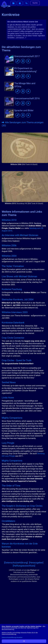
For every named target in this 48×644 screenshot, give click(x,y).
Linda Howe (8, 398)
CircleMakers (8, 521)
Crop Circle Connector (13, 338)
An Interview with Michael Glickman (20, 235)
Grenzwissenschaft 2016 (27, 98)
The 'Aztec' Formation (13, 266)
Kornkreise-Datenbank (13, 323)
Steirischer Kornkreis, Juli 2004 (18, 300)
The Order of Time (11, 486)
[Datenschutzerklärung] (16, 563)
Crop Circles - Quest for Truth (17, 360)
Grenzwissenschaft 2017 (27, 56)
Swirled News (9, 382)
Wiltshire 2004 (9, 256)
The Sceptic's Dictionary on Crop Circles (22, 506)
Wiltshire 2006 (9, 245)
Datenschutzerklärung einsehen (12, 637)
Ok (24, 641)
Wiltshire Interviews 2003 (15, 312)
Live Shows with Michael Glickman (19, 276)
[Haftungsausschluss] (24, 566)
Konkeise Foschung (12, 289)
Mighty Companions (12, 418)
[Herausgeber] (36, 563)
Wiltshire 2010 (9, 220)
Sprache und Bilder (24, 110)
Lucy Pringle (8, 443)
